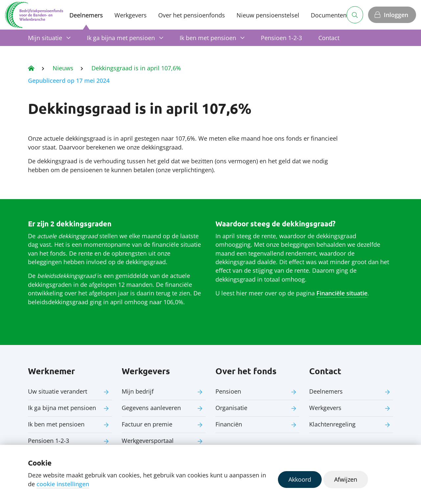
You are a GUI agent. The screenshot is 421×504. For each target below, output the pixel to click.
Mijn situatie (45, 38)
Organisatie (231, 408)
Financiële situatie (342, 293)
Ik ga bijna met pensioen (121, 38)
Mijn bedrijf (138, 391)
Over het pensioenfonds (192, 15)
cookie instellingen (63, 484)
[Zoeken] (355, 15)
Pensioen (228, 391)
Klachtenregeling (332, 424)
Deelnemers (86, 15)
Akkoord (300, 479)
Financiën (229, 424)
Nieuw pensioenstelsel (268, 15)
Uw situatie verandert (58, 391)
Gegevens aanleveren (151, 408)
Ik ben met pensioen (208, 38)
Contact (329, 38)
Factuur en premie (147, 424)
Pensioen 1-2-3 (281, 38)
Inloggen (396, 15)
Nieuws (63, 68)
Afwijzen (346, 479)
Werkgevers (131, 15)
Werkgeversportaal (148, 441)
